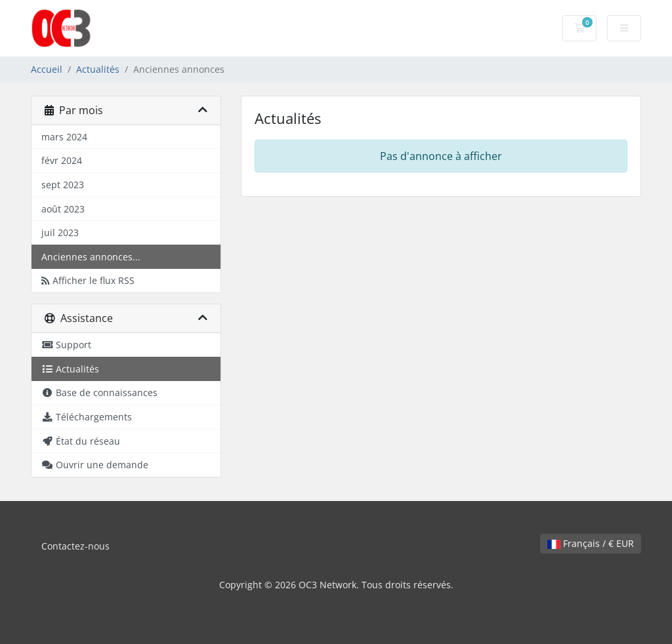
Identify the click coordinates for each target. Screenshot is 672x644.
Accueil (47, 69)
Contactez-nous (75, 546)
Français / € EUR (591, 543)
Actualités (98, 69)
